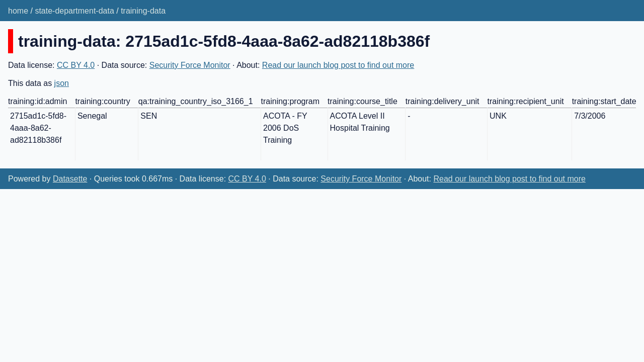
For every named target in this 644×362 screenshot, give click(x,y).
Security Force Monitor (190, 65)
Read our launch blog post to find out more (338, 65)
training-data (143, 11)
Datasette (70, 179)
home (18, 11)
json (62, 83)
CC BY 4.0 (76, 65)
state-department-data (74, 11)
